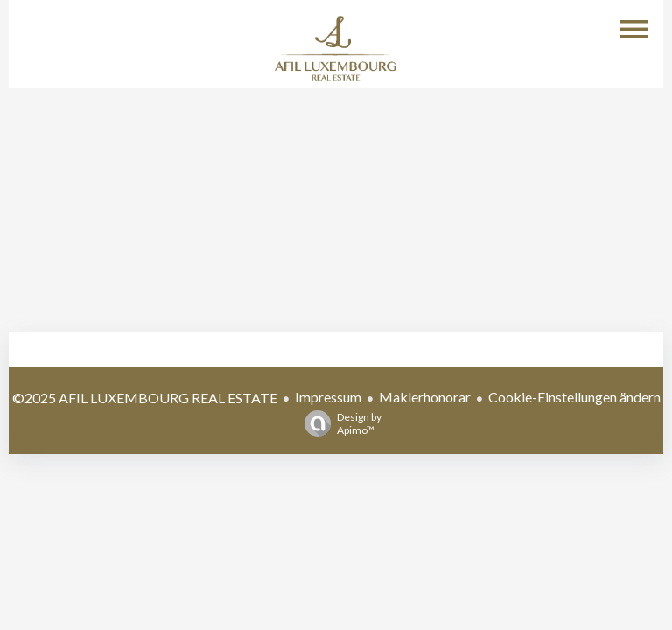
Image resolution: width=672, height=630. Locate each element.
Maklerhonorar (425, 397)
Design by (339, 423)
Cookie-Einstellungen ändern (574, 397)
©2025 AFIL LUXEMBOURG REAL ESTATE (145, 398)
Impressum (328, 397)
